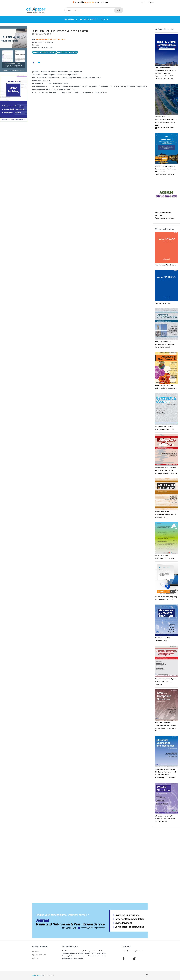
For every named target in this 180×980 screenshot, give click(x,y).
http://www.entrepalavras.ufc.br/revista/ (51, 39)
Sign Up (151, 2)
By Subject (70, 19)
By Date (105, 19)
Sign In (144, 2)
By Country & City (88, 19)
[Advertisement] (14, 158)
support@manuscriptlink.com (132, 951)
